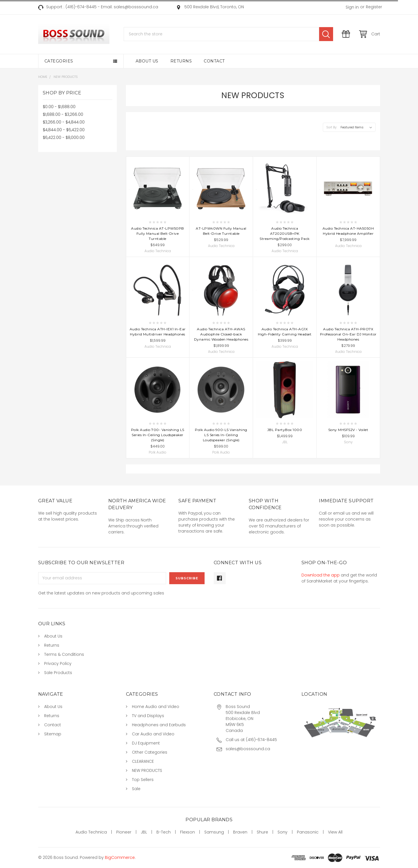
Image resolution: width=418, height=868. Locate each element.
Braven (240, 832)
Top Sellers (143, 780)
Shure (262, 832)
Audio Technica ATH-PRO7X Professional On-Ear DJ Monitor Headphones (348, 334)
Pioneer (124, 832)
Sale (136, 789)
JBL (144, 832)
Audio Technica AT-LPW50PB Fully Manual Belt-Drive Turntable (158, 233)
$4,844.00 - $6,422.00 (64, 130)
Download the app (321, 575)
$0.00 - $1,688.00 (59, 107)
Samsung (214, 832)
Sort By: (332, 127)
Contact (214, 61)
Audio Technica (91, 832)
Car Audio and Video (153, 734)
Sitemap (53, 734)
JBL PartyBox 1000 (285, 430)
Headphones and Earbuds (159, 725)
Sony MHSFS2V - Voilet (348, 430)
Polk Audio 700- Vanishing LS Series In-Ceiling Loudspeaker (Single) (158, 435)
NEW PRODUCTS (147, 770)
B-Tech (164, 832)
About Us (147, 61)
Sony (283, 832)
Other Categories (150, 752)
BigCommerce (120, 857)
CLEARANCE (143, 761)
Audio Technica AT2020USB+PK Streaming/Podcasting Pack (285, 233)
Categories (59, 61)
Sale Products (58, 673)
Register (374, 7)
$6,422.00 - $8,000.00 (64, 137)
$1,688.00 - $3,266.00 (63, 114)
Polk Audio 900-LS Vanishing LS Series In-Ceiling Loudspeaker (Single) (221, 435)
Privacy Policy (58, 663)
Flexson (187, 832)
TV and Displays (148, 716)
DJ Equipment (146, 743)
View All (335, 832)
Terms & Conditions (64, 654)
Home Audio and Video (156, 707)
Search (326, 34)
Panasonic (308, 832)
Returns (181, 61)
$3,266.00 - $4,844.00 (64, 122)
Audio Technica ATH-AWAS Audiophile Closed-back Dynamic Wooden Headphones (221, 334)
